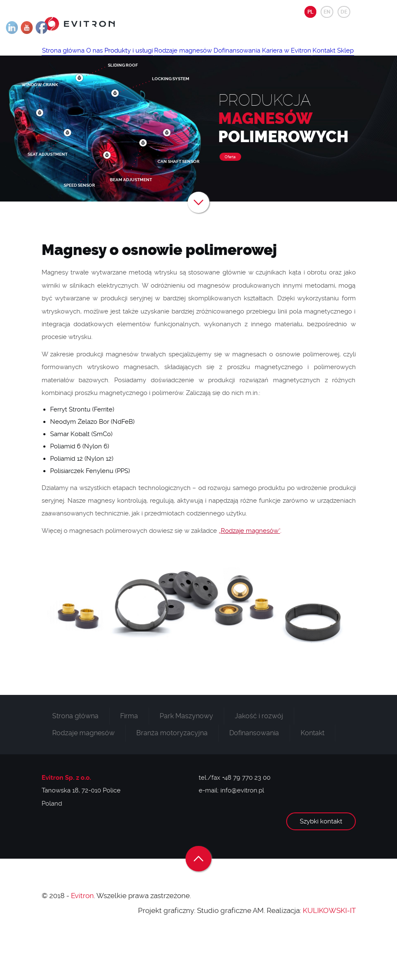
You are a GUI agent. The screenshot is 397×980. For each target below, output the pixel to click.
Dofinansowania (274, 58)
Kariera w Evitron (71, 83)
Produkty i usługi (149, 58)
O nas (107, 58)
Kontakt (117, 83)
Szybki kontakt (321, 862)
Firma (129, 757)
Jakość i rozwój (259, 757)
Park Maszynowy (186, 757)
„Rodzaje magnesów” (249, 571)
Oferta (230, 198)
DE (344, 12)
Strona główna (68, 58)
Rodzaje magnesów (212, 58)
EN (327, 12)
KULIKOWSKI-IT (329, 951)
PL (310, 12)
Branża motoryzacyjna (172, 774)
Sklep (146, 83)
